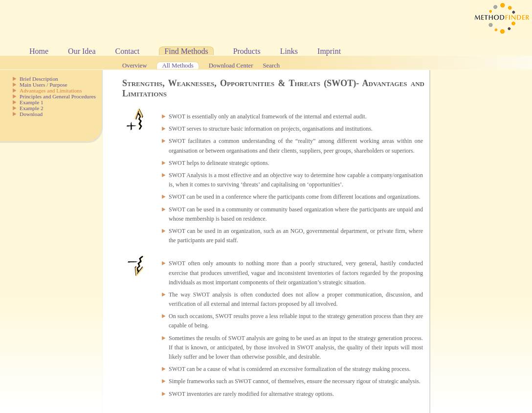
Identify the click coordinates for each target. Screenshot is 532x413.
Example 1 (32, 102)
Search (271, 66)
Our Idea (82, 51)
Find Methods (186, 51)
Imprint (329, 51)
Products (247, 51)
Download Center (231, 66)
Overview (134, 66)
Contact (128, 51)
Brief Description (39, 79)
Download (31, 114)
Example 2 (32, 108)
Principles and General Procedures (58, 96)
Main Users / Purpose (44, 85)
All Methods (177, 66)
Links (289, 51)
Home (39, 51)
